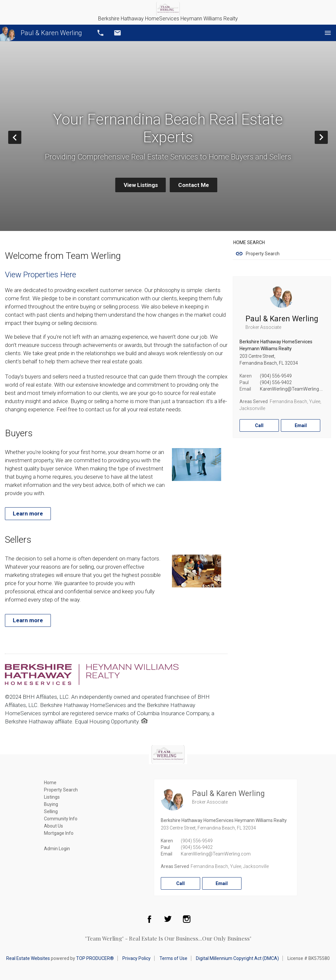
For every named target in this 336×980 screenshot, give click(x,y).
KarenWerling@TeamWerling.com (295, 389)
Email (117, 33)
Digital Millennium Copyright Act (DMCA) (237, 958)
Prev (21, 137)
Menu (328, 33)
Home (50, 783)
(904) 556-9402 (276, 382)
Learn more (28, 513)
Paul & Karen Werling (41, 33)
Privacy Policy (136, 958)
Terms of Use (173, 958)
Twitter (168, 919)
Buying (51, 804)
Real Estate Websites (28, 958)
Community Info (61, 819)
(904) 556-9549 (276, 376)
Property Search (263, 254)
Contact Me (194, 185)
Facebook (149, 919)
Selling (51, 811)
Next (328, 137)
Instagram (187, 919)
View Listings (141, 185)
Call (100, 33)
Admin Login (57, 849)
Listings (52, 797)
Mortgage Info (59, 833)
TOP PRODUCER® (95, 958)
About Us (53, 826)
